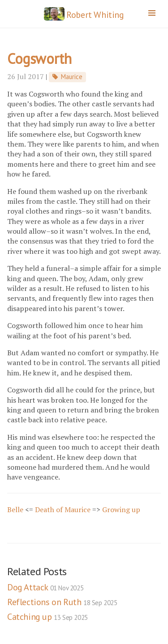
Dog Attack (45, 587)
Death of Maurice (63, 509)
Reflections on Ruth (62, 602)
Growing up (121, 509)
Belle (15, 509)
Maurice (72, 77)
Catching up (47, 617)
